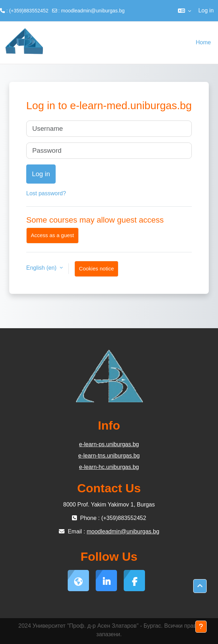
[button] (185, 11)
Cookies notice (96, 268)
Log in (206, 10)
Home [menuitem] (203, 42)
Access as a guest (52, 235)
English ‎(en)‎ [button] (42, 268)
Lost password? (46, 193)
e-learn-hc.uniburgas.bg (109, 467)
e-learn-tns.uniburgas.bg (109, 456)
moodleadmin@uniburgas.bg (93, 11)
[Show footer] (201, 627)
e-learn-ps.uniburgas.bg (109, 444)
